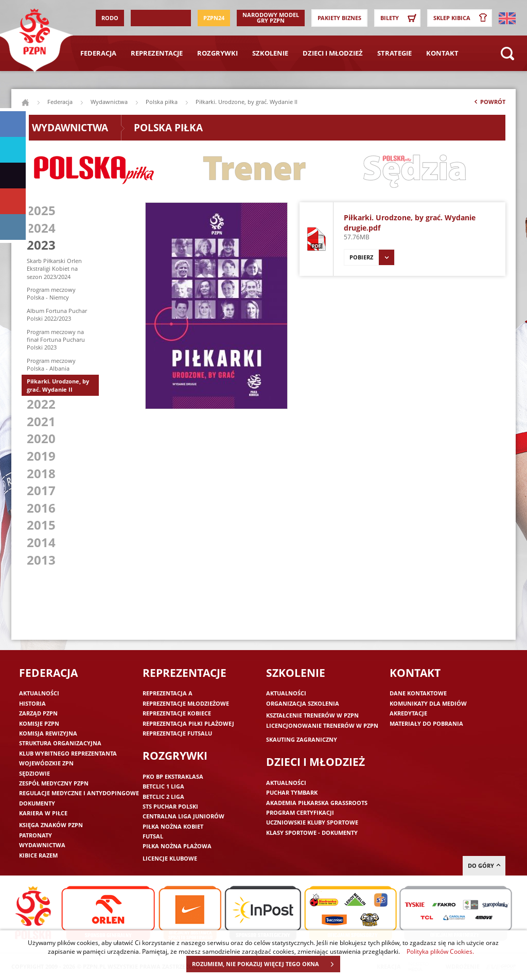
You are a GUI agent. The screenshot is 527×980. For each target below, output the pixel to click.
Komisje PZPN (39, 723)
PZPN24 (214, 18)
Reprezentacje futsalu (177, 733)
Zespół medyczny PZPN (54, 783)
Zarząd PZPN (38, 713)
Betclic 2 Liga (163, 797)
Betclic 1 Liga (163, 786)
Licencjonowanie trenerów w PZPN (322, 725)
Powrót (489, 104)
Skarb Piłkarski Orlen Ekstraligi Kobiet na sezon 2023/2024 (54, 269)
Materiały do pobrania (426, 723)
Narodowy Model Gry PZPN (271, 17)
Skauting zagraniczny (302, 739)
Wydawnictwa (109, 102)
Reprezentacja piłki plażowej (188, 723)
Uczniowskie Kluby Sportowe (312, 822)
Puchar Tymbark (292, 792)
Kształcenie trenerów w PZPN (312, 715)
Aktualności (39, 693)
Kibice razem (38, 855)
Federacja (98, 53)
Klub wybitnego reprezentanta (68, 753)
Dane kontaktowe (418, 693)
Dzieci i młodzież (333, 53)
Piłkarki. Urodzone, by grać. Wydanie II (58, 385)
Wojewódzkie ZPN (46, 763)
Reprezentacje (157, 53)
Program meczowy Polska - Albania (51, 364)
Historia (32, 703)
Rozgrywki (217, 53)
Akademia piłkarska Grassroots (317, 803)
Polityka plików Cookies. (440, 951)
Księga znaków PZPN (51, 825)
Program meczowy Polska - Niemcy (51, 293)
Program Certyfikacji (300, 812)
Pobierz (372, 257)
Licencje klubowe (170, 858)
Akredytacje (408, 713)
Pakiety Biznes (339, 18)
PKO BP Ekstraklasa (173, 776)
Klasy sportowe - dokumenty (312, 833)
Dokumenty (37, 803)
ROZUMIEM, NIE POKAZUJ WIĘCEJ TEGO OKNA (266, 964)
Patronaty (36, 835)
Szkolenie (270, 53)
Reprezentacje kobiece (177, 713)
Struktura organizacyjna (60, 743)
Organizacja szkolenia (303, 703)
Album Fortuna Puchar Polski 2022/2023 (57, 314)
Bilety (400, 18)
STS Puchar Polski (170, 806)
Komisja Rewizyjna (48, 733)
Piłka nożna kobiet (173, 826)
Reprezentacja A (168, 693)
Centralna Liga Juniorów (183, 816)
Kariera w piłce (43, 813)
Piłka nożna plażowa (177, 846)
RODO (110, 18)
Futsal (153, 836)
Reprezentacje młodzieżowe (186, 703)
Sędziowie (34, 773)
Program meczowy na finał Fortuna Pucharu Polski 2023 (56, 340)
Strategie (394, 53)
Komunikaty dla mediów (428, 703)
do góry (484, 865)
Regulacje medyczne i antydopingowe (79, 793)
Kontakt (442, 53)
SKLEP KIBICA (462, 18)
